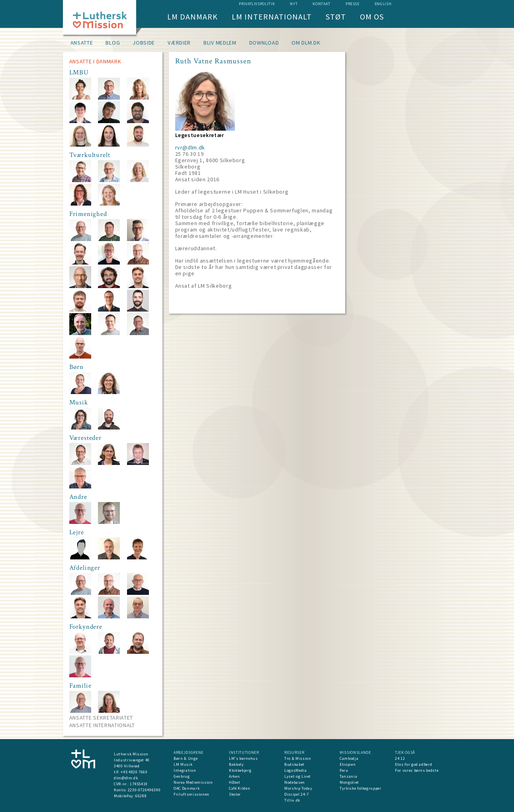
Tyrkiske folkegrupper (361, 788)
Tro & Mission (298, 758)
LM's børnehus (243, 758)
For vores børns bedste (417, 770)
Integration (185, 770)
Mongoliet (349, 782)
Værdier (179, 43)
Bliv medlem (220, 43)
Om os (372, 17)
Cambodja (349, 758)
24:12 (400, 758)
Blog (113, 43)
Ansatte (82, 43)
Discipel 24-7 (296, 794)
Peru (344, 770)
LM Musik (183, 764)
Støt (336, 17)
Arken (234, 776)
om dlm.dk (306, 43)
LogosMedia (296, 770)
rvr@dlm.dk (190, 147)
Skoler (235, 794)
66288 (141, 796)
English (383, 4)
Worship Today (298, 788)
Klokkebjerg (240, 770)
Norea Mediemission (193, 782)
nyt (294, 4)
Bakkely (236, 764)
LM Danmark (193, 17)
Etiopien (348, 764)
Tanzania (348, 776)
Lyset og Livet (298, 776)
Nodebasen (295, 782)
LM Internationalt (272, 17)
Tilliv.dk (292, 800)
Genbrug (182, 776)
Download (264, 43)
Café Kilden (239, 788)
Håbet (235, 782)
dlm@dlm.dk (126, 778)
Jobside (144, 43)
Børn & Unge (186, 758)
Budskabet (294, 764)
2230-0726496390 (144, 790)
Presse (353, 4)
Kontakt (321, 4)
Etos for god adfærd (413, 764)
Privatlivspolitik (257, 4)
